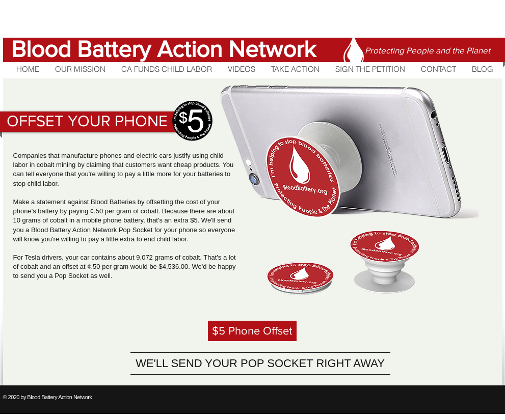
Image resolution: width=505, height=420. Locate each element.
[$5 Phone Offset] (252, 331)
